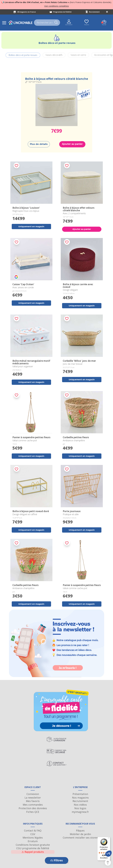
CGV (33, 834)
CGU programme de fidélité (33, 848)
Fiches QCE (33, 812)
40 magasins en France (26, 12)
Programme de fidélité (62, 12)
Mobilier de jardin (80, 834)
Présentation (80, 794)
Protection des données (33, 808)
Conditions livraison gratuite (33, 845)
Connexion (33, 794)
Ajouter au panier (72, 144)
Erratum (33, 841)
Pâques (80, 831)
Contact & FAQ (33, 831)
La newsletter (33, 798)
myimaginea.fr (80, 812)
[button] (108, 854)
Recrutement (94, 12)
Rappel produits (33, 852)
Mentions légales (33, 838)
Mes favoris (33, 801)
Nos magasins (80, 798)
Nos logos (80, 808)
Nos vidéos (80, 805)
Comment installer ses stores (80, 838)
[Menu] (109, 839)
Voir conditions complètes (57, 6)
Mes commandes (33, 805)
